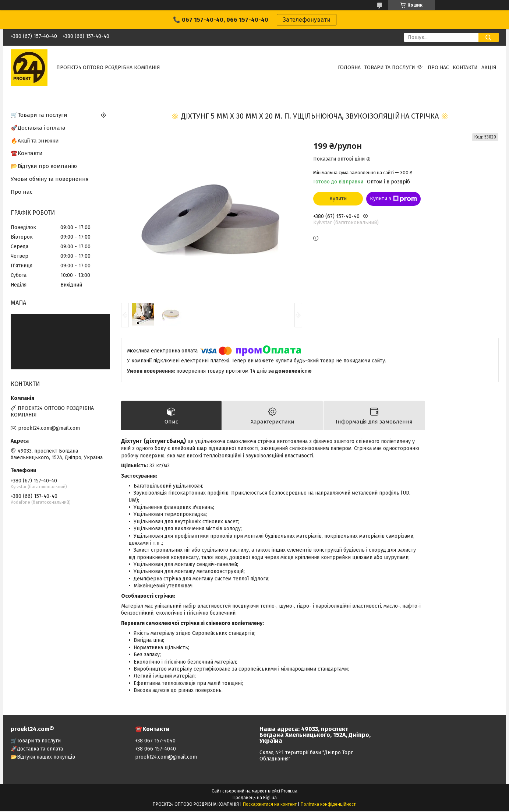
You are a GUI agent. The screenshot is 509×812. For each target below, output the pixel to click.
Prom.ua (289, 792)
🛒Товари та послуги (39, 115)
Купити (338, 199)
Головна (349, 68)
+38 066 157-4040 (155, 750)
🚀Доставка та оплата (37, 750)
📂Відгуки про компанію (44, 166)
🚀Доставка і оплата (38, 128)
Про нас (438, 68)
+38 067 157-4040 (155, 741)
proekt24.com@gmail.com (49, 428)
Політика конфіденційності (329, 805)
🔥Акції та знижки (35, 141)
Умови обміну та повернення (50, 179)
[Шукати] (489, 37)
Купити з (393, 199)
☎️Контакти (27, 153)
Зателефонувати (307, 20)
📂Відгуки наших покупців (43, 758)
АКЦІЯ (489, 68)
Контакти (465, 68)
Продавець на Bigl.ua (255, 798)
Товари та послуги (390, 68)
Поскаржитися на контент (270, 805)
